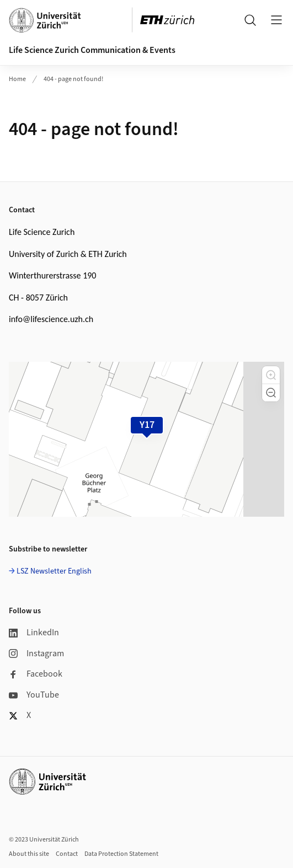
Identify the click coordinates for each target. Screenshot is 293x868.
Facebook (36, 674)
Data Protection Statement (121, 854)
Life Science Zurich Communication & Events (92, 50)
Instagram (36, 653)
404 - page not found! (73, 79)
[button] (271, 375)
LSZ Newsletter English (54, 571)
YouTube (34, 695)
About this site (29, 854)
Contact (67, 854)
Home (17, 79)
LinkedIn (34, 633)
